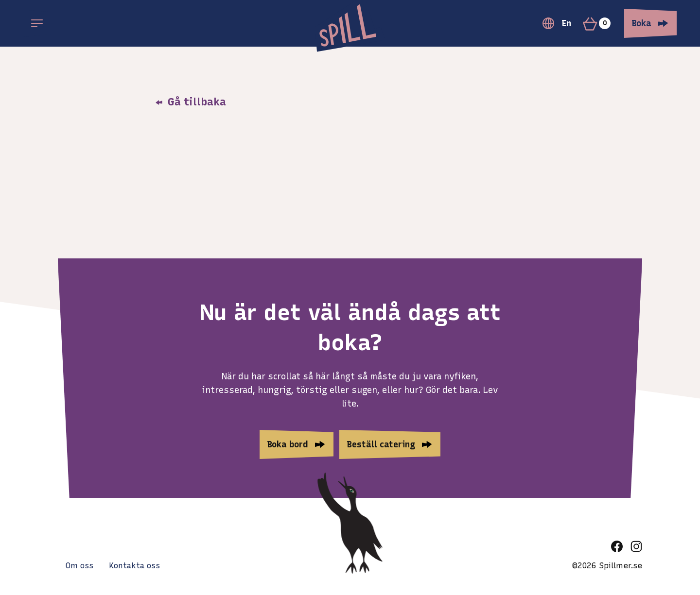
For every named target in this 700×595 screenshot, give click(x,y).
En (557, 23)
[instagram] (636, 546)
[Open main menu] (37, 23)
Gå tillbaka (191, 102)
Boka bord (288, 444)
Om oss (79, 566)
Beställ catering (381, 444)
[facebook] (617, 546)
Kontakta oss (134, 566)
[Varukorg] (601, 23)
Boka (642, 23)
